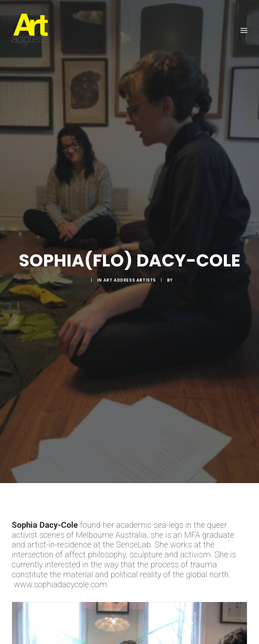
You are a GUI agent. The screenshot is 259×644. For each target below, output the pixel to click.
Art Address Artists (130, 276)
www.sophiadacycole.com (60, 576)
